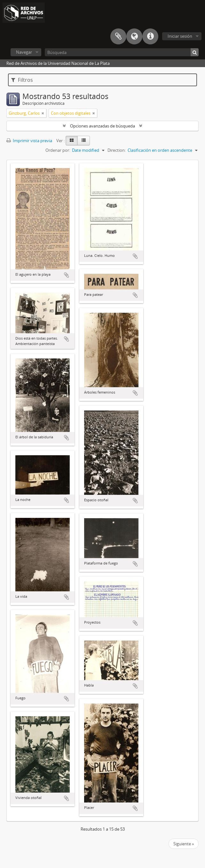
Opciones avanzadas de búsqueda (102, 126)
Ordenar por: (58, 150)
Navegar (24, 52)
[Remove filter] (43, 113)
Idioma (134, 36)
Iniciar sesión (180, 36)
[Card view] (72, 141)
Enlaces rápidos (150, 36)
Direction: (117, 150)
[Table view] (84, 141)
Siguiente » (184, 844)
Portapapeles (118, 36)
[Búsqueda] (122, 52)
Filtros (22, 80)
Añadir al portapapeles (67, 275)
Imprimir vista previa (29, 141)
